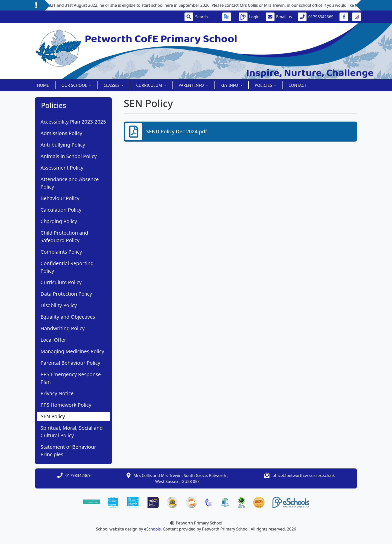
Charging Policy (59, 221)
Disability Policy (59, 305)
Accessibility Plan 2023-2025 (73, 122)
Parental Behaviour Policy (70, 363)
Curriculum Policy (61, 282)
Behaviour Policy (60, 198)
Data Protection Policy (66, 294)
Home (43, 85)
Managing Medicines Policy (72, 351)
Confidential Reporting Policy (67, 267)
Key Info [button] (230, 85)
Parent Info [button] (192, 85)
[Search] (206, 17)
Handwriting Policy (62, 328)
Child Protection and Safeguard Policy (64, 236)
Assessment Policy (62, 168)
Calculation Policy (61, 210)
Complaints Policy (61, 252)
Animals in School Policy (69, 156)
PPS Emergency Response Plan (71, 378)
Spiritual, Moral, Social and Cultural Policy (72, 432)
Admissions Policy (61, 133)
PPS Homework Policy (66, 405)
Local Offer (53, 340)
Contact (297, 85)
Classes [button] (112, 85)
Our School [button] (75, 85)
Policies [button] (264, 85)
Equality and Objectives (68, 317)
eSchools (152, 529)
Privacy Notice (57, 393)
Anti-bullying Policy (63, 145)
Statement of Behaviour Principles (68, 451)
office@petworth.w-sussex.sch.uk (304, 475)
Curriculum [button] (150, 85)
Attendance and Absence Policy (70, 183)
